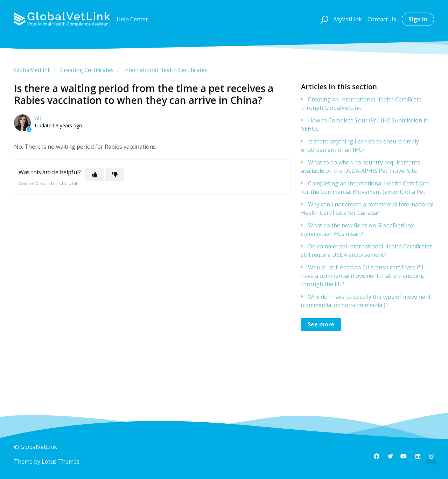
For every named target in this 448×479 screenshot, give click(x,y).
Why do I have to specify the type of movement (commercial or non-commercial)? (366, 301)
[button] (323, 19)
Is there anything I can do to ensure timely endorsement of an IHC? (360, 146)
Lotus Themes (61, 462)
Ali (38, 118)
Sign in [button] (418, 19)
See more (321, 324)
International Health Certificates (165, 70)
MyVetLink (348, 19)
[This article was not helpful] (115, 175)
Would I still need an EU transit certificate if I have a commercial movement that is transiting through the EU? (362, 276)
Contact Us (382, 19)
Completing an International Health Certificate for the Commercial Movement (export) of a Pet (365, 188)
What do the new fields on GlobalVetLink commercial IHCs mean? (358, 230)
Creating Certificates (87, 70)
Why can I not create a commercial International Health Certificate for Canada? (367, 209)
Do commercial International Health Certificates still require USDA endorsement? (367, 251)
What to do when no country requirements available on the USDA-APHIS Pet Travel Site (360, 167)
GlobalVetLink (32, 70)
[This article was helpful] (94, 175)
